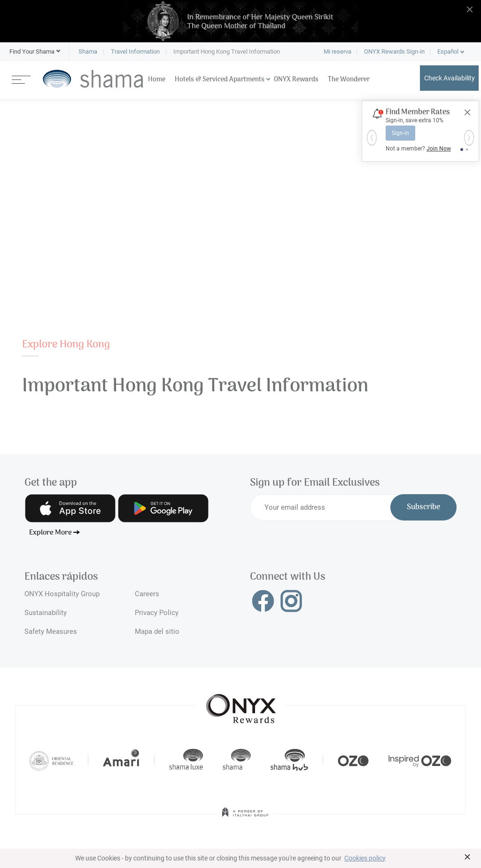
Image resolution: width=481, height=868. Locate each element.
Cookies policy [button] (365, 858)
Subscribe (423, 507)
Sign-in (400, 133)
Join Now (439, 149)
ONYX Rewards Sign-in (394, 51)
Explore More (50, 533)
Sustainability (46, 613)
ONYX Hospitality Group (62, 594)
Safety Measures (51, 631)
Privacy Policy (157, 613)
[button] (32, 52)
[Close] (467, 112)
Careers (147, 594)
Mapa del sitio (157, 631)
